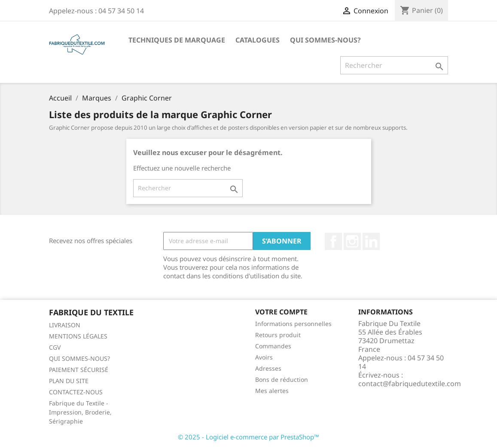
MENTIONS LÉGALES (78, 336)
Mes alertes (272, 391)
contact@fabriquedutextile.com (410, 384)
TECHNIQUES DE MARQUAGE (177, 40)
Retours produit (278, 335)
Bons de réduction (282, 379)
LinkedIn (371, 241)
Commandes (273, 346)
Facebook (333, 241)
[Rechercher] (394, 65)
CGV (55, 347)
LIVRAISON (65, 325)
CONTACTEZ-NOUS (76, 392)
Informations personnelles (293, 324)
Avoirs (264, 357)
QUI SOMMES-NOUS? (325, 40)
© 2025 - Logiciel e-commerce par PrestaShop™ (248, 437)
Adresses (268, 368)
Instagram (352, 241)
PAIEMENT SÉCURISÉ (79, 370)
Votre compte (281, 312)
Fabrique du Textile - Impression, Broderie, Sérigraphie (80, 412)
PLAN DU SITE (69, 381)
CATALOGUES (258, 40)
